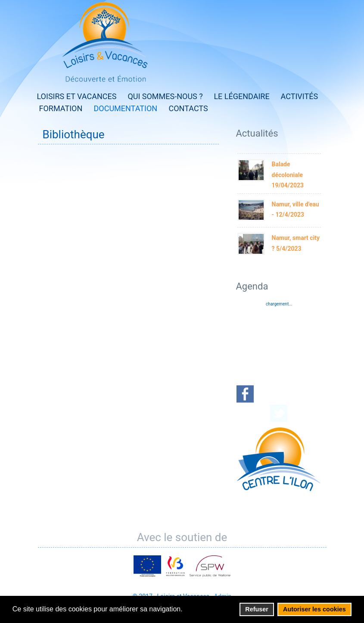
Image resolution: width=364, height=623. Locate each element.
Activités (300, 96)
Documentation (126, 108)
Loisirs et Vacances (77, 96)
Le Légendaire (241, 96)
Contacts (188, 108)
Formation (61, 108)
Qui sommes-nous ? (165, 96)
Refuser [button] (257, 609)
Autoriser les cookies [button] (314, 609)
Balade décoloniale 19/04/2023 (288, 175)
